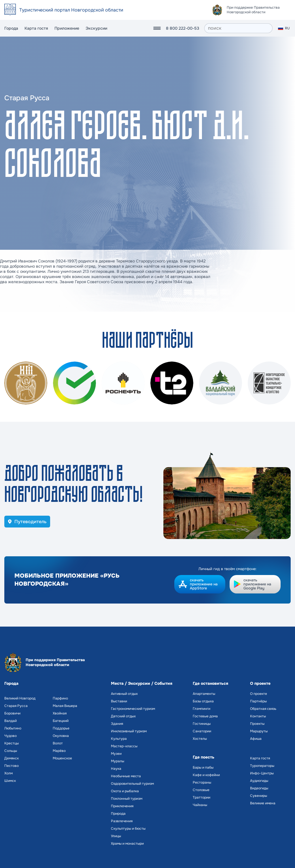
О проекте (259, 694)
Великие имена (263, 803)
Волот (58, 743)
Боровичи (12, 713)
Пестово (12, 766)
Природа (118, 814)
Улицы (116, 836)
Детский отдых (123, 716)
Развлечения (122, 821)
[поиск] (238, 28)
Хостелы (200, 739)
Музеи (116, 754)
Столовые (201, 790)
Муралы (118, 761)
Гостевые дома (205, 716)
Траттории (202, 797)
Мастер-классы (124, 746)
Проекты (257, 724)
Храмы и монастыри (127, 844)
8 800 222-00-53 (183, 28)
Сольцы (11, 751)
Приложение (67, 28)
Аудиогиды (259, 781)
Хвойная (60, 713)
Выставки (119, 701)
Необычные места (126, 776)
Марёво (59, 751)
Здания (117, 724)
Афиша (256, 739)
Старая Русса (16, 706)
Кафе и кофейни (206, 775)
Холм (8, 773)
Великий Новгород (20, 698)
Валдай (11, 721)
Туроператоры (262, 766)
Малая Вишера (65, 706)
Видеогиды (259, 788)
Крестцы (12, 743)
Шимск (10, 781)
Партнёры (258, 701)
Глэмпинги (202, 709)
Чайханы (200, 805)
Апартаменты (204, 694)
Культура (119, 739)
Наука (116, 769)
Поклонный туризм (127, 799)
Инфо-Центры (262, 773)
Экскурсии (96, 28)
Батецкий (61, 721)
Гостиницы (202, 724)
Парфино (60, 698)
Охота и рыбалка (125, 791)
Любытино (13, 728)
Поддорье (61, 728)
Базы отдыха (203, 701)
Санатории (202, 731)
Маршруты (259, 731)
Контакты (258, 716)
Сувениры (259, 796)
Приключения (122, 806)
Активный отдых (124, 694)
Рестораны (202, 782)
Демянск (12, 758)
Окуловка (61, 736)
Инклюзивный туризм (129, 731)
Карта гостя (36, 28)
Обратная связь (263, 709)
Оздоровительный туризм (132, 784)
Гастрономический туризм (133, 709)
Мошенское (62, 758)
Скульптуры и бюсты (128, 829)
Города (11, 28)
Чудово (11, 736)
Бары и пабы (203, 767)
